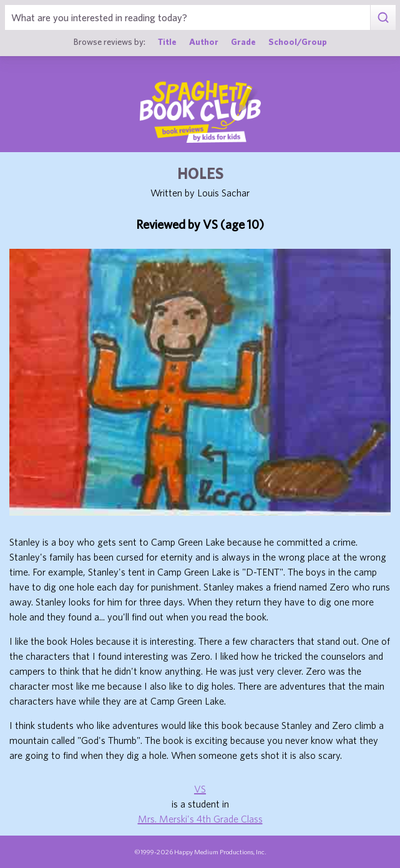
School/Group (298, 41)
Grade (243, 41)
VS (200, 789)
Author (204, 41)
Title (167, 41)
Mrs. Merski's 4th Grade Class (200, 819)
